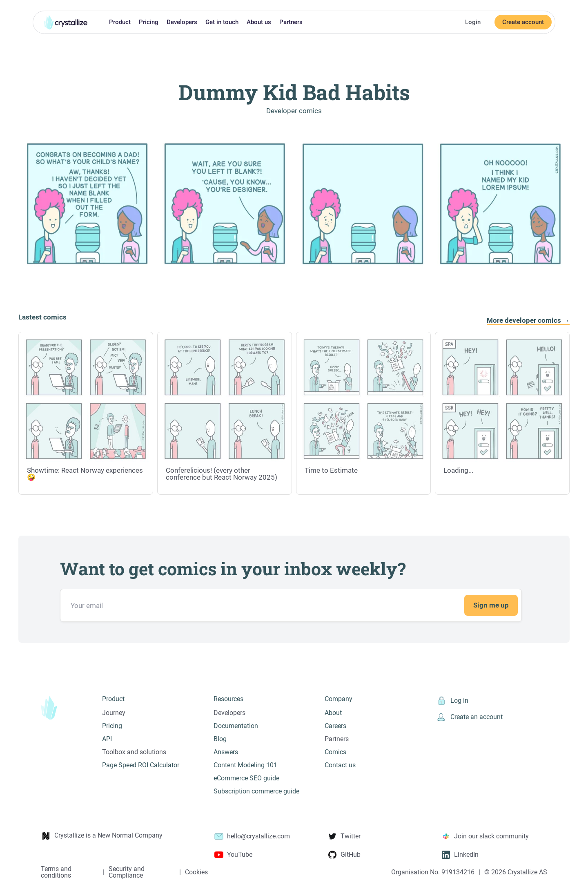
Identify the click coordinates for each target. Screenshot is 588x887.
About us (259, 22)
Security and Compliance (127, 872)
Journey (114, 713)
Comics (335, 752)
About (333, 713)
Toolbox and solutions (134, 752)
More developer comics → (528, 321)
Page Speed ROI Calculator (141, 765)
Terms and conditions (56, 872)
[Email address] (291, 605)
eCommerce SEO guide (246, 778)
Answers (226, 752)
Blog (220, 739)
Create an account (469, 717)
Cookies (196, 872)
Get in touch (222, 22)
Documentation (236, 726)
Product (120, 22)
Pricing (149, 22)
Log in (452, 701)
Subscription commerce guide (256, 791)
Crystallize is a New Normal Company (102, 836)
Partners (291, 22)
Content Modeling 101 (245, 765)
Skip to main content (3, 5)
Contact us (340, 765)
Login (473, 22)
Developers (182, 22)
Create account (523, 22)
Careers (335, 726)
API (107, 739)
